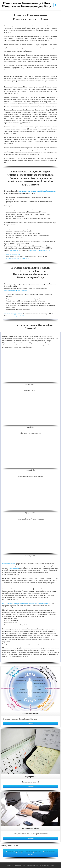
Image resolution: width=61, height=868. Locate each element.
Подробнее (30, 724)
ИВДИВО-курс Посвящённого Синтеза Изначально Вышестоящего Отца (26, 604)
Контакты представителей (33, 852)
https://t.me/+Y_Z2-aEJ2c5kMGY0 (40, 250)
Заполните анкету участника (13, 314)
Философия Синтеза (9, 564)
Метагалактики (14, 568)
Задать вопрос (19, 852)
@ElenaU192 (14, 250)
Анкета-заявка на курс (14, 254)
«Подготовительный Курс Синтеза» (18, 259)
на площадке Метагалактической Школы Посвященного (37, 191)
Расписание (10, 852)
